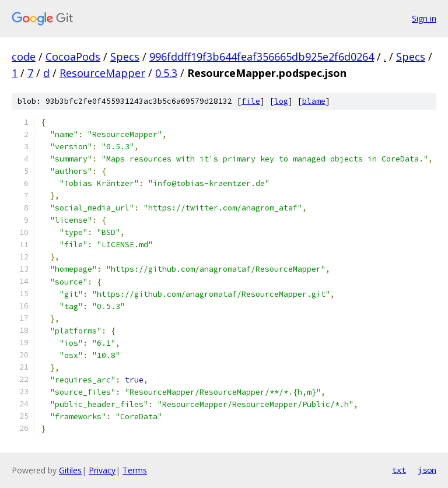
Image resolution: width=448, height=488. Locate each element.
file (251, 101)
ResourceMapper (102, 73)
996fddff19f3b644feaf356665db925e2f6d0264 (262, 57)
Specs (125, 57)
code (24, 57)
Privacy (102, 470)
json (427, 470)
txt (399, 470)
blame (314, 101)
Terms (135, 470)
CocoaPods (73, 57)
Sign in (424, 18)
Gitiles (70, 470)
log (281, 101)
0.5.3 (166, 73)
